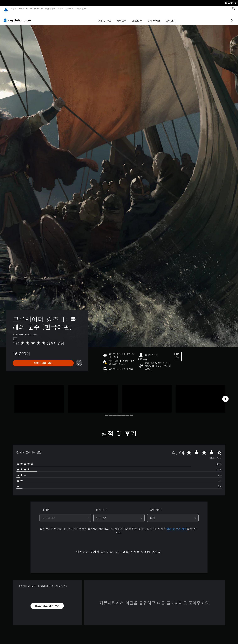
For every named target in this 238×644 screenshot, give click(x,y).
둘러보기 (152, 18)
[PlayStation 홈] (6, 9)
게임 (12, 9)
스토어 (68, 9)
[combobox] (65, 515)
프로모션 (119, 18)
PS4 (28, 9)
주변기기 (49, 9)
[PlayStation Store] (18, 17)
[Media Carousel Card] (39, 396)
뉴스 (59, 9)
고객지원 (80, 9)
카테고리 (103, 18)
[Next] (225, 396)
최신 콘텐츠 (87, 18)
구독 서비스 (136, 18)
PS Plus (37, 9)
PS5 (20, 9)
